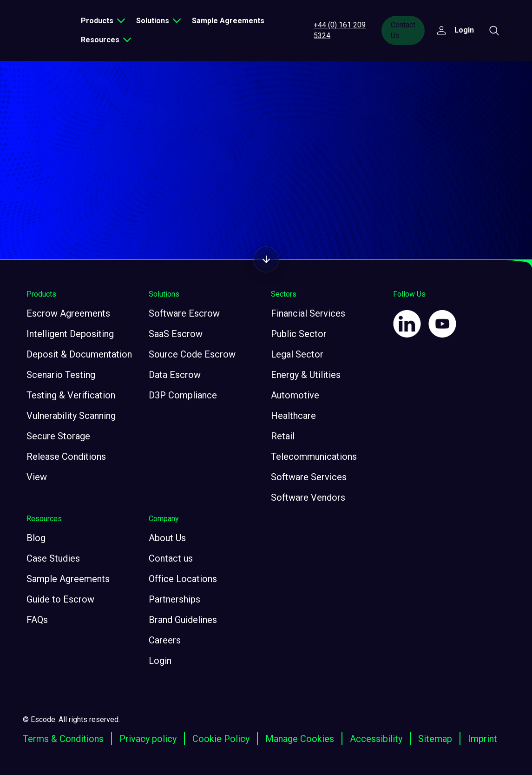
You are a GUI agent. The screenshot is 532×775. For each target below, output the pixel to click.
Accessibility (376, 739)
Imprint (483, 739)
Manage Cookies (300, 739)
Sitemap (435, 739)
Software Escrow (184, 313)
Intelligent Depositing (70, 334)
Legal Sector (297, 354)
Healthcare (293, 416)
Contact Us (403, 30)
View (37, 477)
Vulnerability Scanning (71, 416)
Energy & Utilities (306, 375)
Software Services (309, 477)
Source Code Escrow (192, 354)
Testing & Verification (71, 395)
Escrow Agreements (68, 313)
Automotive (295, 395)
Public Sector (299, 334)
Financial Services (308, 313)
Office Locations (183, 579)
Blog (36, 538)
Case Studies (53, 558)
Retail (283, 436)
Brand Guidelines (183, 620)
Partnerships (174, 599)
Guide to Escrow (60, 599)
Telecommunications (314, 457)
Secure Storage (58, 436)
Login (160, 661)
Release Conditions (66, 457)
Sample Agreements (228, 21)
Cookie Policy (221, 739)
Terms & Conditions (63, 739)
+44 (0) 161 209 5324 (340, 30)
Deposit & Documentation (79, 354)
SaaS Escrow (176, 334)
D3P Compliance (183, 395)
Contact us (171, 558)
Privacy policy (148, 739)
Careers (165, 640)
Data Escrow (175, 375)
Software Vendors (308, 497)
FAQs (37, 620)
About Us (167, 538)
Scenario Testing (61, 375)
